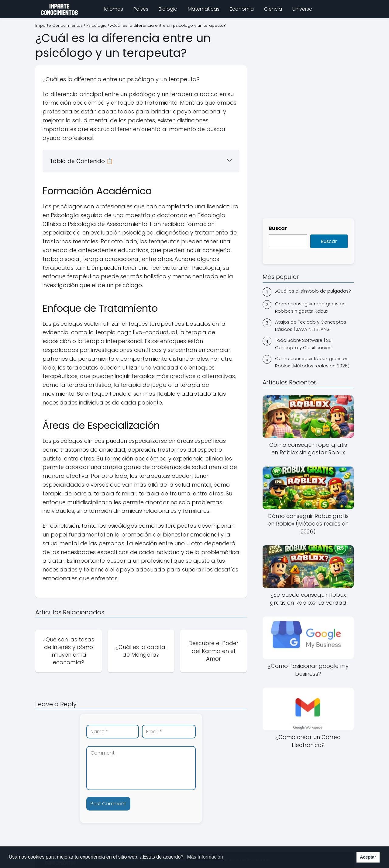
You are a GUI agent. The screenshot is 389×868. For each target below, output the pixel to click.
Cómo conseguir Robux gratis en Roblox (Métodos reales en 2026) (312, 362)
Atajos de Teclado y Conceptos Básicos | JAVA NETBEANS (311, 326)
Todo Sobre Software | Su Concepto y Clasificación (303, 344)
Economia (242, 9)
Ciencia (273, 9)
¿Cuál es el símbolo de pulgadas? (313, 291)
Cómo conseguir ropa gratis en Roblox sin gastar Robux (310, 307)
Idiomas (114, 9)
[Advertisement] (308, 117)
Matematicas (204, 9)
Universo (302, 9)
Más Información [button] (205, 857)
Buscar (278, 228)
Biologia (168, 9)
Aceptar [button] (368, 857)
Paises (141, 9)
